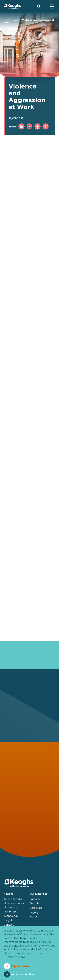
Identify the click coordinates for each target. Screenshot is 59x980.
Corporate (36, 908)
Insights (9, 920)
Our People (11, 912)
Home (7, 20)
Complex (35, 903)
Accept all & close (23, 974)
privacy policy (14, 957)
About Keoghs (13, 899)
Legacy (34, 912)
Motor (33, 917)
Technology (11, 916)
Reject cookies (20, 966)
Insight (16, 20)
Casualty (35, 899)
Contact (9, 925)
